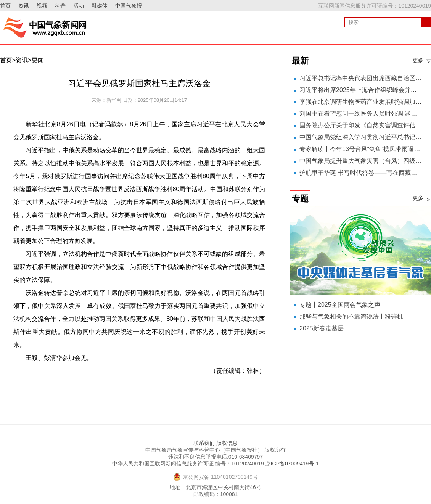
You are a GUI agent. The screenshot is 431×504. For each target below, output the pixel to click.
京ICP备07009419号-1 (292, 464)
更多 (418, 60)
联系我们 (204, 443)
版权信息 (227, 443)
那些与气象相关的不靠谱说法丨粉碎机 (351, 316)
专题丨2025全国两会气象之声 (340, 305)
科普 (60, 6)
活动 (79, 6)
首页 (5, 6)
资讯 (24, 6)
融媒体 (100, 6)
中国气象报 (129, 6)
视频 (42, 6)
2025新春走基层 (322, 328)
